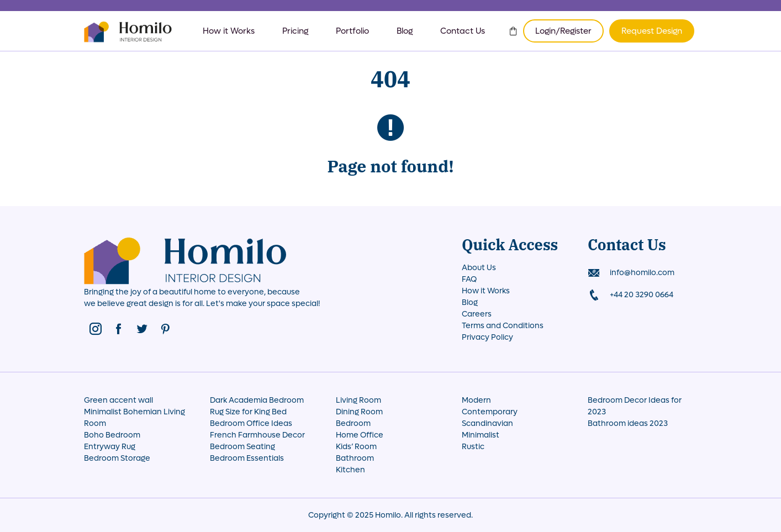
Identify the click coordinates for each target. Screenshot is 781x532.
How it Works (229, 31)
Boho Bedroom (112, 435)
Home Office (360, 435)
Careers (477, 314)
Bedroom (353, 423)
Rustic (473, 447)
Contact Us (463, 31)
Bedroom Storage (117, 458)
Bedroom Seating (242, 447)
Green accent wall (118, 400)
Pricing (295, 31)
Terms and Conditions (503, 326)
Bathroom (355, 458)
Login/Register (563, 31)
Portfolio (352, 31)
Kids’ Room (356, 447)
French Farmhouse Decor (257, 435)
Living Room (358, 400)
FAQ (469, 279)
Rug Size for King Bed (248, 412)
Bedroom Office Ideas (251, 423)
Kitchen (350, 470)
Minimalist (481, 435)
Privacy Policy (487, 337)
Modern (476, 400)
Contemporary (490, 412)
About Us (479, 268)
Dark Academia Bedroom (257, 400)
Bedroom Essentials (247, 458)
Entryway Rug (110, 447)
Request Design (652, 31)
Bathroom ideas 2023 (628, 423)
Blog (405, 31)
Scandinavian (487, 423)
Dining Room (359, 412)
